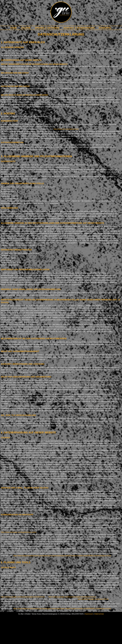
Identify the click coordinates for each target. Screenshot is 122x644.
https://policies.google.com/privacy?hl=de (93, 599)
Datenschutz (99, 614)
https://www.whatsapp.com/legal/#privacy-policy (19, 532)
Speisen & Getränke (47, 28)
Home (14, 28)
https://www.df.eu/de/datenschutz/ (66, 129)
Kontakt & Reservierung (79, 28)
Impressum (89, 614)
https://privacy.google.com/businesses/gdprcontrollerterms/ (23, 597)
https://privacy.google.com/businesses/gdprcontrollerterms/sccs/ (72, 597)
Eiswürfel (105, 28)
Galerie (26, 28)
